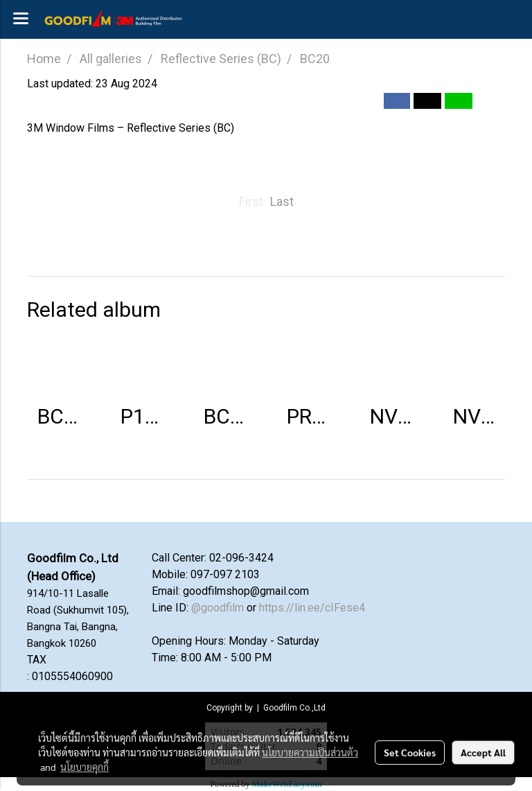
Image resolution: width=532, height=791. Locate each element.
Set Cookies (410, 752)
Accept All (483, 752)
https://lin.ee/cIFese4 (312, 608)
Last (282, 201)
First (251, 201)
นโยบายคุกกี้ (85, 767)
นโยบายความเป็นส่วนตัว (310, 752)
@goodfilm (218, 608)
